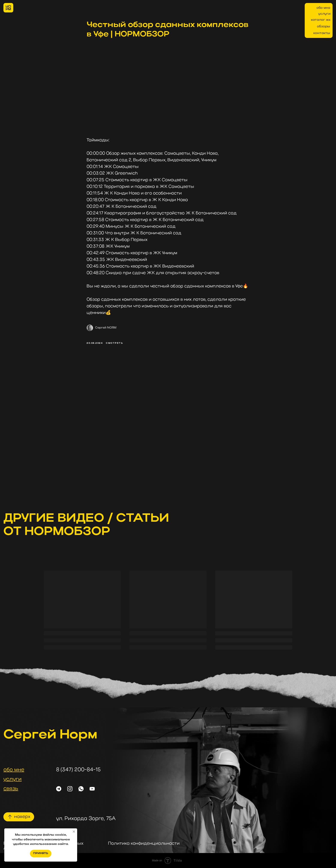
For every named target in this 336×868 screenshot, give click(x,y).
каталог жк (321, 20)
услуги (324, 14)
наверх (22, 817)
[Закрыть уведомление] (74, 832)
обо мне (323, 8)
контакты (322, 33)
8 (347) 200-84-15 (78, 770)
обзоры (323, 27)
